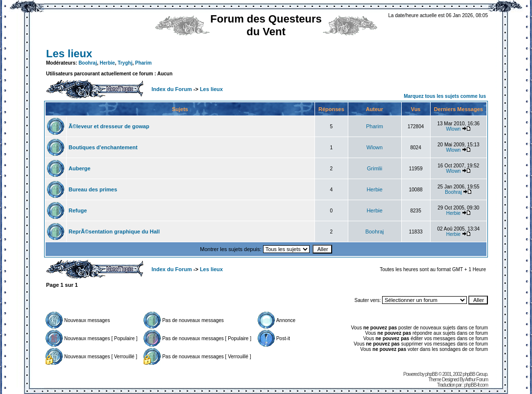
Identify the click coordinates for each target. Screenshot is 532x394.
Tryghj (125, 63)
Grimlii (375, 168)
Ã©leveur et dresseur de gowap (109, 126)
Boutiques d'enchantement (103, 147)
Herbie (107, 63)
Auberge (80, 168)
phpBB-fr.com (476, 385)
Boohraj (88, 63)
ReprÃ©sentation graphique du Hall (114, 232)
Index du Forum (172, 89)
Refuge (78, 210)
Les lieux (69, 54)
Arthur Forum (476, 380)
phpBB (431, 374)
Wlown (453, 129)
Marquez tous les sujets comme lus (445, 96)
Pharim (144, 63)
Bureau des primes (93, 189)
